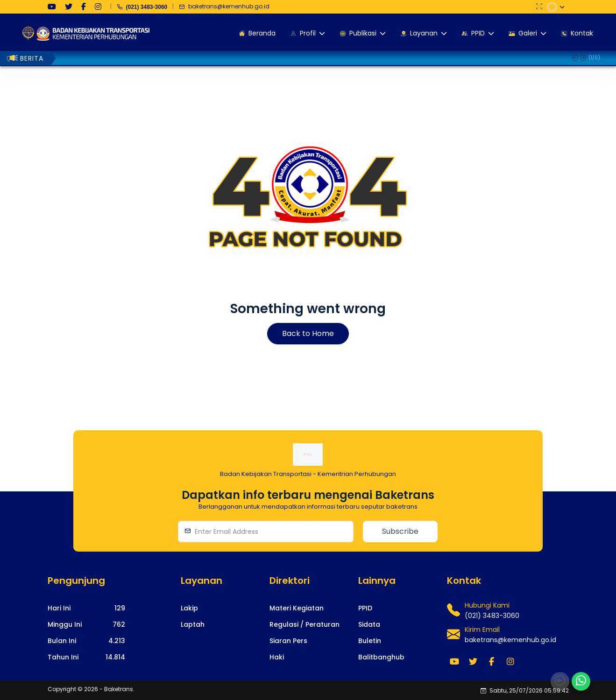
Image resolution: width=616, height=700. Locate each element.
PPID (477, 33)
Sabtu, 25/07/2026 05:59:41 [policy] (525, 690)
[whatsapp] (581, 682)
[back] (560, 682)
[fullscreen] (539, 7)
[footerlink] (189, 608)
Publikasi (362, 33)
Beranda (256, 33)
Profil (307, 33)
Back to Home (308, 333)
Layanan (423, 33)
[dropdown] (557, 7)
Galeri (527, 33)
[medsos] (52, 7)
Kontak (576, 33)
